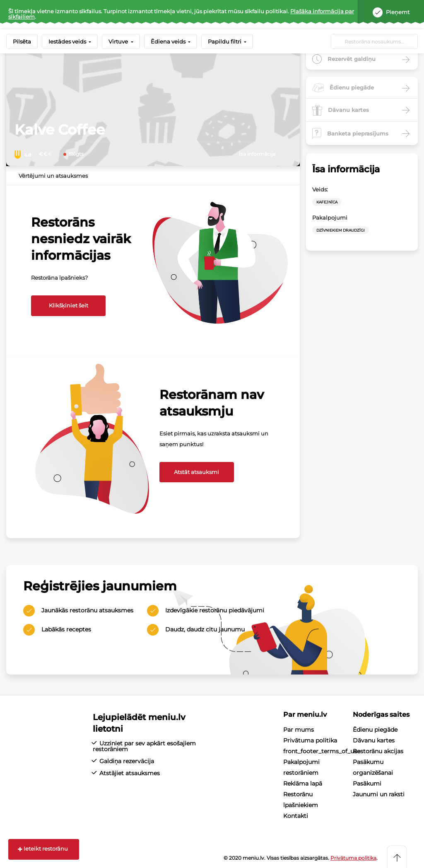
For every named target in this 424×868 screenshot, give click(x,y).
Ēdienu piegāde (375, 730)
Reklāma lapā (303, 783)
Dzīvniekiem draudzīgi (341, 230)
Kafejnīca (327, 202)
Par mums (299, 730)
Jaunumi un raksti (379, 794)
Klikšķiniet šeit (69, 305)
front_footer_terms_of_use (322, 751)
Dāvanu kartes (374, 740)
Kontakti (296, 816)
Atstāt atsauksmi (196, 472)
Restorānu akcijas (378, 751)
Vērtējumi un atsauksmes (53, 176)
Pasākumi (367, 783)
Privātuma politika (310, 740)
